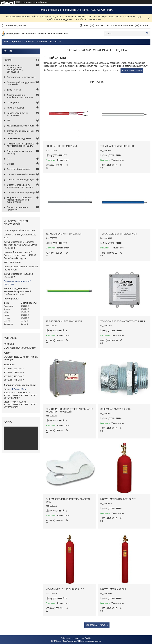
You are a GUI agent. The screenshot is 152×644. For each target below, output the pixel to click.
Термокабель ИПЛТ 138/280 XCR (118, 234)
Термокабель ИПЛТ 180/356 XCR (64, 321)
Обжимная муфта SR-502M (116, 409)
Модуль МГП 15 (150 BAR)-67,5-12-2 (65, 589)
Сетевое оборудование (19, 169)
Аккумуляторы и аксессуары (21, 77)
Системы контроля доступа (21, 180)
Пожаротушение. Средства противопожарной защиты (21, 145)
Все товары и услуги (96, 625)
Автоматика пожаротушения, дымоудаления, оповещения (15, 69)
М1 (8, 120)
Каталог (54, 42)
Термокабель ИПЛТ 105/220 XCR (64, 234)
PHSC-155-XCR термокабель (62, 146)
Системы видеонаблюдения (21, 174)
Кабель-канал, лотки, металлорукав (18, 114)
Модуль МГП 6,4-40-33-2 (113, 589)
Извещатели (13, 102)
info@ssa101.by (18, 389)
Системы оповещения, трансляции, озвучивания (20, 186)
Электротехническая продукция (17, 208)
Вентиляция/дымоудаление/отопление (21, 83)
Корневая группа (133, 70)
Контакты (42, 42)
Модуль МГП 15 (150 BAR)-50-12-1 (118, 499)
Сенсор (11, 164)
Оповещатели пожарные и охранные (20, 132)
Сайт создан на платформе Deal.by (76, 638)
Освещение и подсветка (19, 138)
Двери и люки (14, 90)
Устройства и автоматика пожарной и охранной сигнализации (20, 200)
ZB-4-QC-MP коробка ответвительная (123, 321)
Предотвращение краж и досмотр (19, 152)
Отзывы (30, 42)
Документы (18, 42)
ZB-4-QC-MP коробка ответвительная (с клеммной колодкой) (69, 410)
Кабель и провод (15, 108)
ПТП (9, 159)
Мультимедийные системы (20, 126)
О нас (6, 42)
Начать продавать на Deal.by (34, 2)
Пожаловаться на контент (90, 641)
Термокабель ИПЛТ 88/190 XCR (118, 146)
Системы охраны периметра (21, 192)
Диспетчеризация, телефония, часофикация (20, 96)
